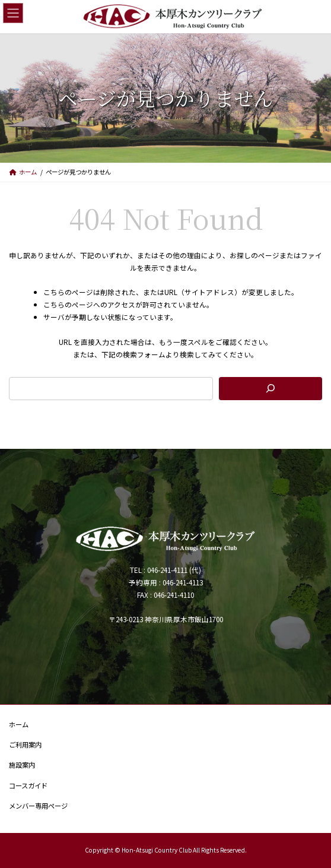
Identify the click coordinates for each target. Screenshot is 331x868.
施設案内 (22, 765)
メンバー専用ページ (38, 805)
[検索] (270, 389)
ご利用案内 (25, 745)
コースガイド (28, 785)
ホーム (19, 724)
